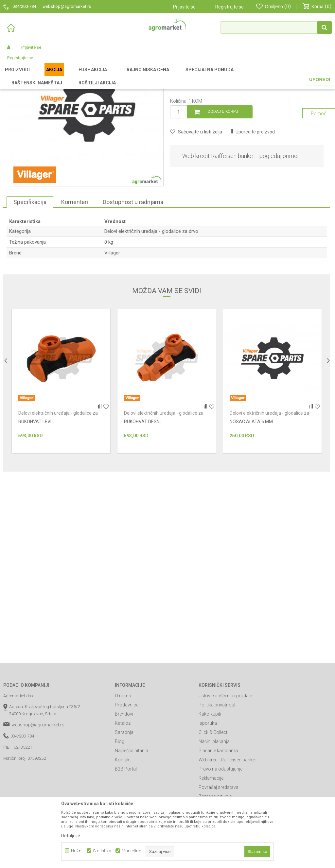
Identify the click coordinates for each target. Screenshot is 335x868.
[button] (276, 27)
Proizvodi (38, 76)
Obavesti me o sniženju (302, 149)
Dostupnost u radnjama (133, 270)
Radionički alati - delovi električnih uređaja (121, 76)
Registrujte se (229, 7)
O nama (123, 764)
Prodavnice (127, 773)
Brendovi (124, 782)
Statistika (102, 851)
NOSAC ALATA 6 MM (251, 490)
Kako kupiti (210, 782)
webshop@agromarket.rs (38, 793)
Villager (112, 321)
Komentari (75, 270)
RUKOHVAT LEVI (35, 490)
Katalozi (123, 791)
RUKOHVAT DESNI (142, 490)
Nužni (77, 851)
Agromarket (14, 76)
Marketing (132, 851)
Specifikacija (30, 270)
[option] (61, 450)
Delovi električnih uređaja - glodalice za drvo (204, 76)
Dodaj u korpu (223, 180)
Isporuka (208, 791)
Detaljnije (71, 836)
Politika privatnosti (218, 773)
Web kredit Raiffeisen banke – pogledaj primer (241, 224)
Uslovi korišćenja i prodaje (225, 764)
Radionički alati (65, 76)
